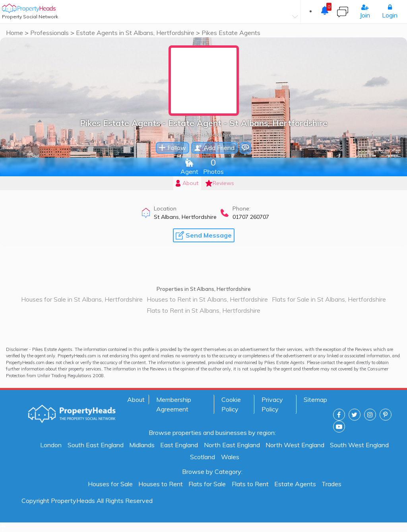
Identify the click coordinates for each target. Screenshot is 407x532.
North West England (295, 445)
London (51, 445)
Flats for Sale (207, 484)
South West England (359, 445)
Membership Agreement (174, 404)
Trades (331, 484)
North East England (232, 445)
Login (390, 12)
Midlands (142, 445)
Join (365, 12)
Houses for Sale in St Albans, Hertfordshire (82, 299)
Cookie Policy (231, 404)
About (136, 399)
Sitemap (315, 399)
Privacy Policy (272, 404)
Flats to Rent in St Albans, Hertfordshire (203, 310)
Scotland (203, 457)
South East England (96, 445)
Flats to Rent (250, 484)
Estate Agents (295, 484)
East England (179, 445)
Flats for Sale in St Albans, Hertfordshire (329, 299)
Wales (230, 457)
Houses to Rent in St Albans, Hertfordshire (207, 299)
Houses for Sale (110, 484)
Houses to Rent (161, 484)
